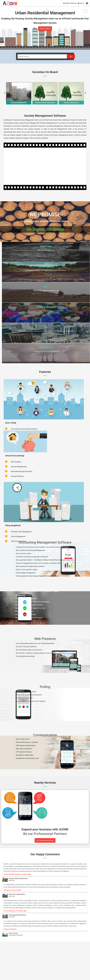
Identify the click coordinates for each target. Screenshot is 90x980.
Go (71, 57)
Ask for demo (45, 29)
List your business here (45, 840)
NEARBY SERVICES (70, 3)
